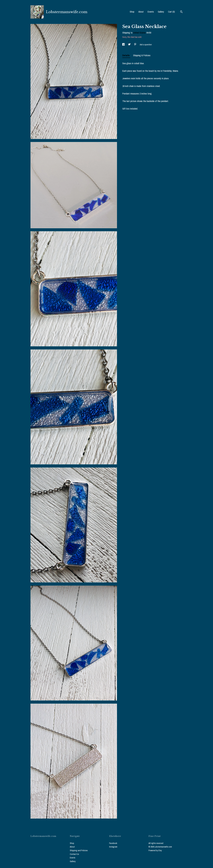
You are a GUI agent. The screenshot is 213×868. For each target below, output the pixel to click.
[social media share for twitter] (130, 45)
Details (126, 55)
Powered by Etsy (155, 850)
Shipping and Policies (79, 850)
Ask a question (146, 45)
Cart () (171, 12)
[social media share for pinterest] (135, 45)
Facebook (113, 843)
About (141, 12)
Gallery (161, 12)
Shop (132, 12)
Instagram (113, 847)
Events (151, 12)
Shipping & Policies (142, 55)
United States (139, 33)
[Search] (181, 12)
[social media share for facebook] (124, 45)
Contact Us (74, 854)
